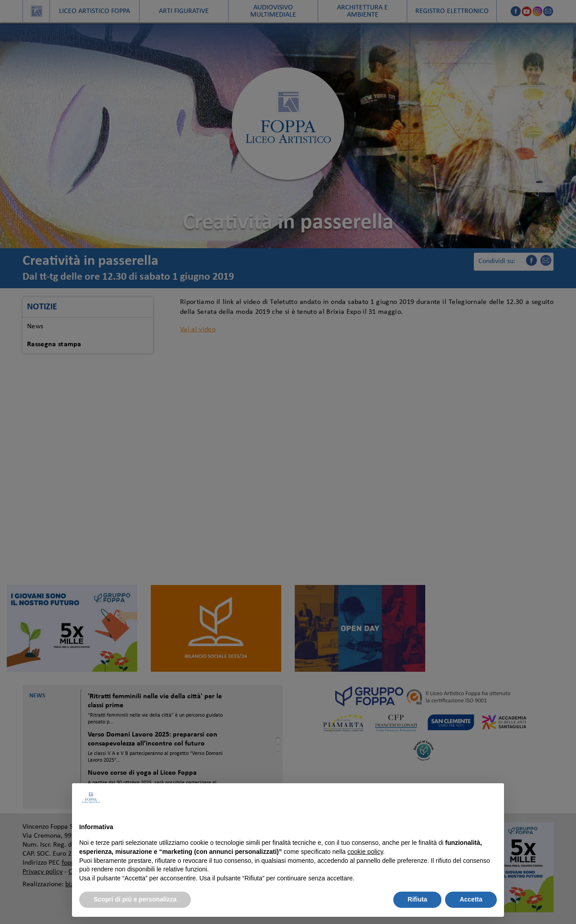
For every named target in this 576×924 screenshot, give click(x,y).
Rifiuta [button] (418, 899)
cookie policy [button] (365, 852)
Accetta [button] (471, 899)
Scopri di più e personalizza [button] (135, 899)
